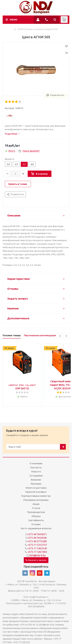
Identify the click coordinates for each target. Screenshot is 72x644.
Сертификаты (36, 520)
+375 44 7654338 (37, 538)
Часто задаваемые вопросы (36, 528)
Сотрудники (36, 476)
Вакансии (36, 480)
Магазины (36, 484)
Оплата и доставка (36, 488)
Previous (60, 336)
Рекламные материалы (36, 500)
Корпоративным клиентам (36, 496)
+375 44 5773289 (37, 541)
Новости (36, 471)
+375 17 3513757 (37, 545)
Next (66, 336)
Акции (36, 504)
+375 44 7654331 (37, 534)
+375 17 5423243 (37, 548)
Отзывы (36, 524)
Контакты (36, 467)
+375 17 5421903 (37, 552)
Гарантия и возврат (36, 492)
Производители (36, 512)
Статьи (36, 508)
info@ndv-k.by (38, 555)
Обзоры (36, 516)
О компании (36, 463)
